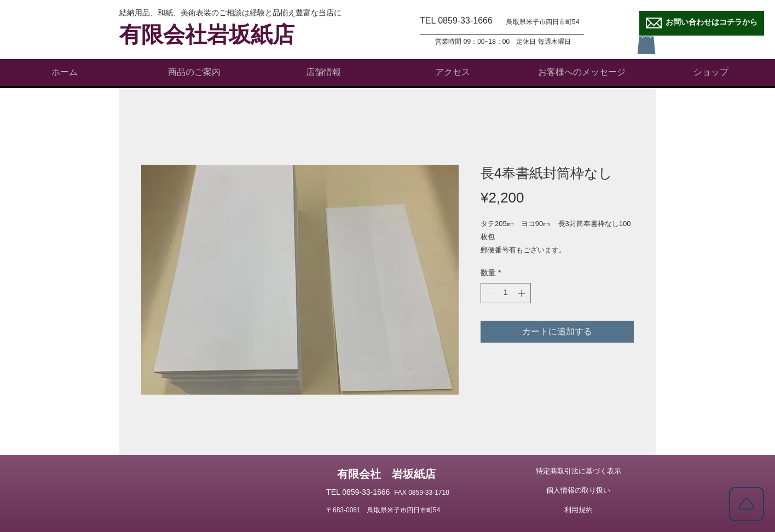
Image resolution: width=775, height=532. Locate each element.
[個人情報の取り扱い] (578, 490)
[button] (646, 43)
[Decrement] (489, 293)
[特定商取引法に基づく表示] (578, 471)
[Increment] (522, 293)
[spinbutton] (506, 293)
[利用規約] (578, 510)
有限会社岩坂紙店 (207, 35)
